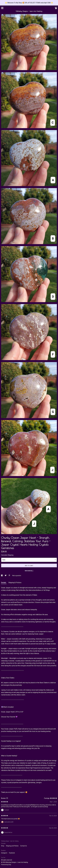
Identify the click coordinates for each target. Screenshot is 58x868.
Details (4, 583)
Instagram (4, 853)
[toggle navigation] (2, 8)
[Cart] (56, 8)
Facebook (12, 853)
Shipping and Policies (12, 846)
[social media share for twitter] (6, 576)
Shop (3, 846)
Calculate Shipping (7, 555)
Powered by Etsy (6, 865)
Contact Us (24, 846)
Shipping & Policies (15, 583)
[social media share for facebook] (2, 576)
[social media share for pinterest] (10, 576)
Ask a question (17, 576)
